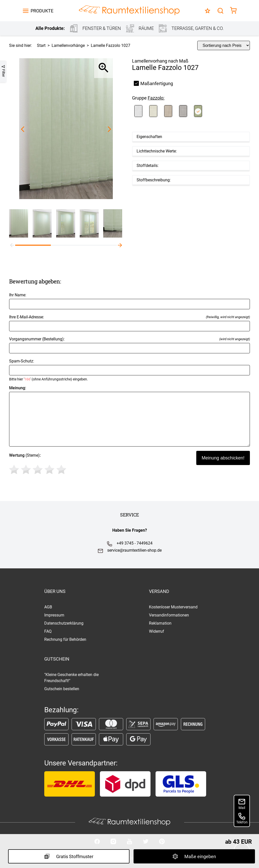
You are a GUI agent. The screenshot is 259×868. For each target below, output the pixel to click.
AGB (48, 607)
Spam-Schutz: (129, 370)
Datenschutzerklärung (64, 623)
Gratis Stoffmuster (69, 856)
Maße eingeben (194, 856)
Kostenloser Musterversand (173, 607)
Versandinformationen (169, 615)
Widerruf (157, 631)
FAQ (48, 631)
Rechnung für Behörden (65, 639)
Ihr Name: (129, 301)
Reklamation (160, 623)
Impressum (54, 615)
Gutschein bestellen (62, 689)
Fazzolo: (156, 98)
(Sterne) (39, 465)
